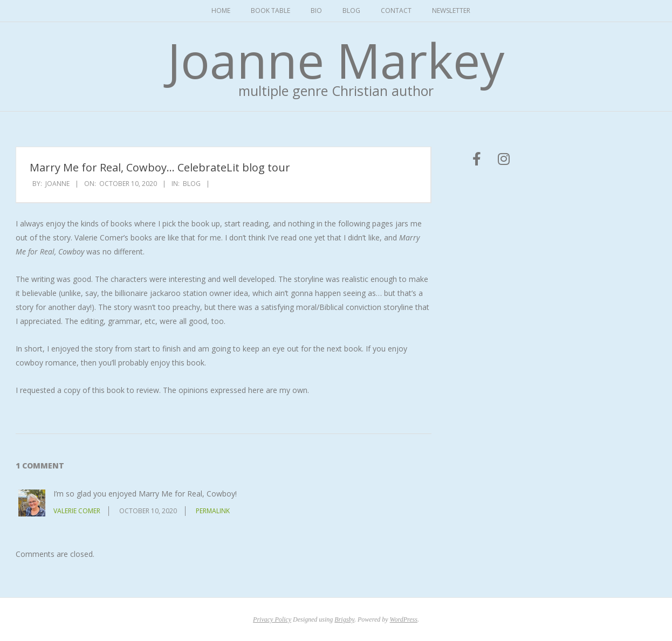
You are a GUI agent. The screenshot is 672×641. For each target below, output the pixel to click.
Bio (316, 11)
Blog (351, 11)
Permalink (213, 511)
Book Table (270, 11)
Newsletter (451, 11)
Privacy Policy (272, 619)
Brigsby (344, 619)
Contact (396, 11)
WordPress (404, 619)
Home (221, 11)
